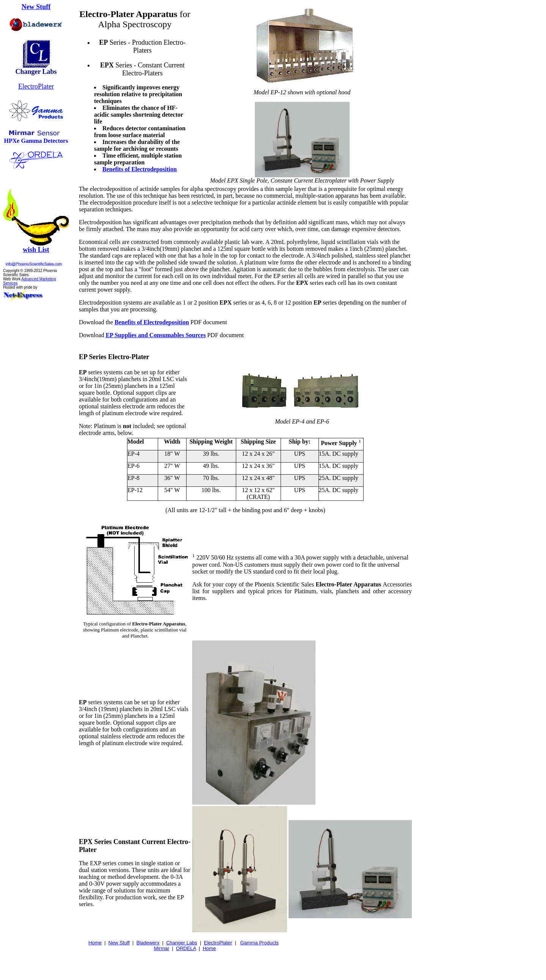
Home (95, 943)
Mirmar (162, 948)
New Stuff (36, 7)
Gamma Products (260, 943)
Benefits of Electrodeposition (140, 169)
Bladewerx (148, 943)
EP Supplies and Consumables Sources (156, 335)
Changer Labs (182, 943)
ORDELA (186, 948)
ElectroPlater (36, 86)
